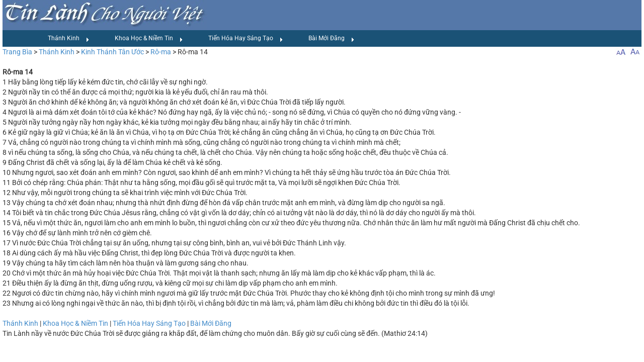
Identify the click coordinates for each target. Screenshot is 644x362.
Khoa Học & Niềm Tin (149, 39)
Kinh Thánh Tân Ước (112, 52)
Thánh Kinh (69, 39)
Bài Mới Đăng (332, 39)
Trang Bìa (17, 52)
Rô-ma (161, 52)
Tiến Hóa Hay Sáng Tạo (246, 39)
